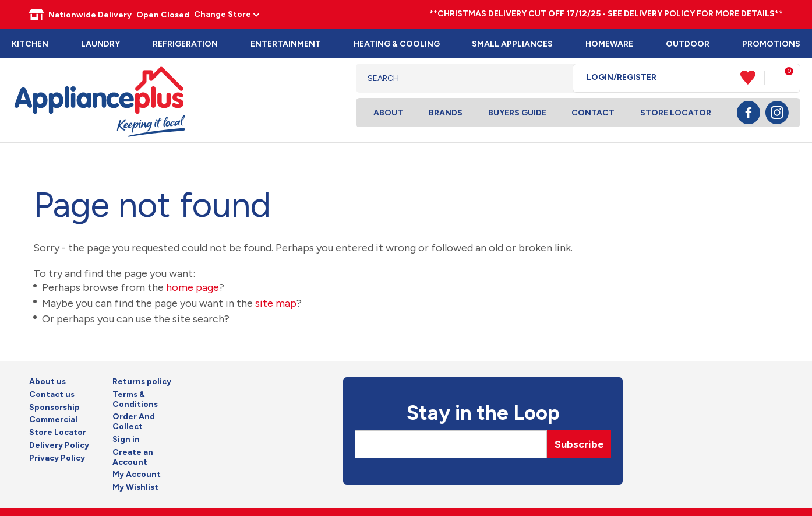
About (388, 113)
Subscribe (579, 444)
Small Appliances (512, 44)
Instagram (777, 113)
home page (193, 287)
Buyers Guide (517, 113)
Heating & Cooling (397, 44)
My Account (137, 475)
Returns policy (142, 382)
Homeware (609, 44)
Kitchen (30, 44)
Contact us (52, 395)
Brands (446, 113)
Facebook (749, 113)
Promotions (771, 44)
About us (47, 382)
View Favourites (753, 78)
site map (276, 303)
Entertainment (286, 44)
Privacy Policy (57, 458)
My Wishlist (135, 487)
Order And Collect (134, 422)
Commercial (53, 420)
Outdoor (688, 44)
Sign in (126, 440)
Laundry (100, 44)
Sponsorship (54, 408)
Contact (593, 113)
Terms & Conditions (135, 400)
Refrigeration (185, 44)
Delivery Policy (59, 445)
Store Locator (676, 113)
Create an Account (133, 457)
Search (555, 78)
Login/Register (622, 78)
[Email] (451, 444)
